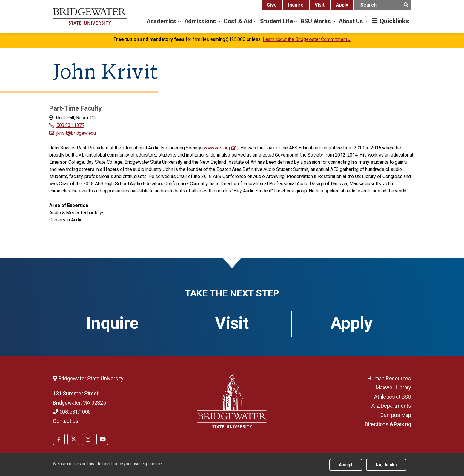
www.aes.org (217, 148)
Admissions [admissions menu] (201, 21)
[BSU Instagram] (88, 439)
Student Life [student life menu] (277, 21)
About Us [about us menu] (352, 21)
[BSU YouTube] (102, 439)
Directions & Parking (388, 424)
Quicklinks (394, 21)
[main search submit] (406, 5)
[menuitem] (59, 439)
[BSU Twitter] (73, 439)
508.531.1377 (70, 125)
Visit (320, 5)
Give (272, 5)
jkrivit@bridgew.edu (76, 133)
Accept (346, 465)
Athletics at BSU (393, 397)
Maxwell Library (393, 387)
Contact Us (66, 421)
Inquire (296, 5)
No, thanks (386, 465)
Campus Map (396, 415)
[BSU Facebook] (59, 439)
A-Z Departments (391, 406)
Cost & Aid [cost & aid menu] (239, 21)
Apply (342, 5)
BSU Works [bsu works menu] (316, 21)
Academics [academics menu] (162, 21)
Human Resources (389, 378)
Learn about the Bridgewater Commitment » (307, 39)
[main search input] (383, 5)
